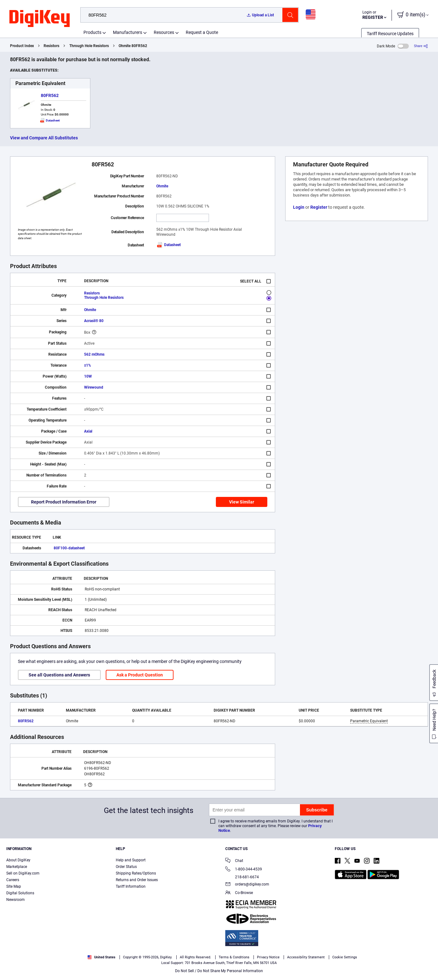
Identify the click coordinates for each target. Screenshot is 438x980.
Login (299, 207)
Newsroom (16, 900)
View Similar (242, 502)
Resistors (51, 46)
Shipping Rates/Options (136, 873)
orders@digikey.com (247, 885)
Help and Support (131, 860)
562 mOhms (94, 354)
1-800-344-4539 (244, 870)
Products (92, 32)
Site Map (14, 886)
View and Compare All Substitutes (44, 138)
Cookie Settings (345, 957)
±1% (88, 365)
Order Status (126, 867)
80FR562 (50, 95)
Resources (164, 32)
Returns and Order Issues (137, 880)
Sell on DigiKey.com (23, 873)
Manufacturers (128, 32)
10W (88, 376)
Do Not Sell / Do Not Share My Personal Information (219, 971)
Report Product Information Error (64, 502)
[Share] (421, 46)
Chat (234, 861)
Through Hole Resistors (89, 46)
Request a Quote (202, 32)
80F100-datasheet (69, 548)
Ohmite (162, 186)
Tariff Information (131, 886)
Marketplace (17, 867)
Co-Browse (239, 893)
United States (101, 957)
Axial (88, 431)
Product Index (22, 46)
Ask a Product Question (140, 675)
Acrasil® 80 (94, 321)
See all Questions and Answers (59, 675)
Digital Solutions (20, 893)
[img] (40, 19)
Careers (13, 880)
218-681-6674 (242, 877)
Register (319, 207)
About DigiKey (18, 860)
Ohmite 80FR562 (133, 46)
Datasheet (168, 245)
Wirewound (94, 387)
